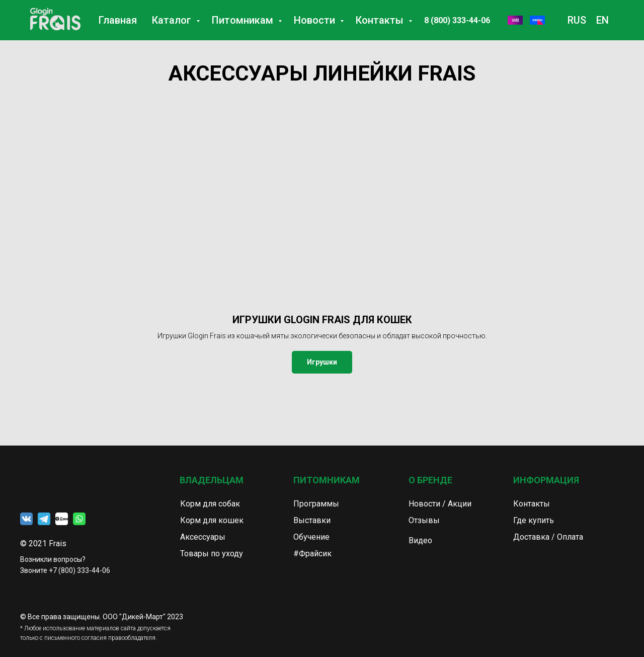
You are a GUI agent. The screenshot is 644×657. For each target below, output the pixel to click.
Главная (118, 20)
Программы (316, 504)
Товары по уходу (212, 554)
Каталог (173, 20)
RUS (577, 20)
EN (602, 20)
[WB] (515, 20)
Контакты (381, 20)
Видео (420, 540)
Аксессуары (203, 537)
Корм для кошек (212, 520)
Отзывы (424, 520)
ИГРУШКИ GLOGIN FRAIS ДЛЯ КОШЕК (322, 320)
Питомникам (244, 20)
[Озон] (537, 20)
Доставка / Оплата (548, 537)
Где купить (534, 520)
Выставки (312, 520)
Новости (316, 20)
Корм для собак (210, 504)
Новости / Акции (440, 504)
